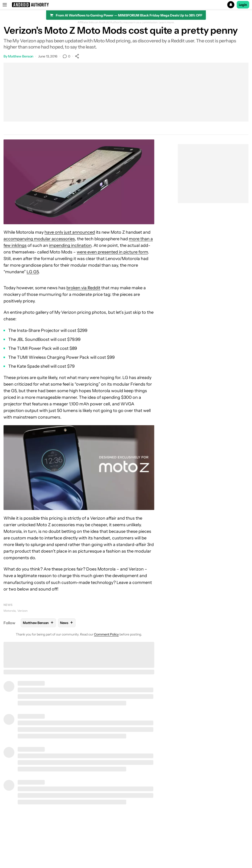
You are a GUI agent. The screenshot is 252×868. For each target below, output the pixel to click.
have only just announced (70, 232)
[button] (126, 5)
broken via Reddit (83, 288)
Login (243, 5)
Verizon (22, 611)
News (8, 605)
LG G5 (33, 272)
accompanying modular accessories (39, 239)
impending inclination (70, 245)
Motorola (10, 611)
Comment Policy (106, 634)
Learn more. (167, 22)
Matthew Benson (21, 56)
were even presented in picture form (112, 252)
